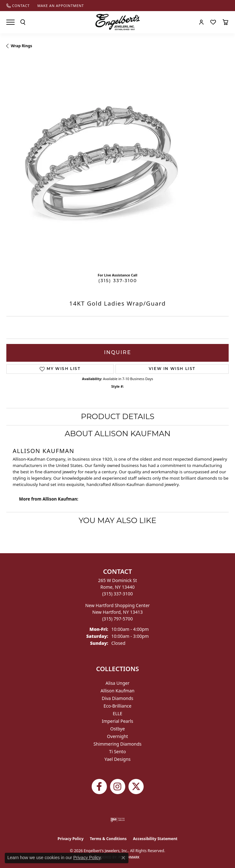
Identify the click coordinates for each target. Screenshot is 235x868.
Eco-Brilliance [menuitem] (118, 706)
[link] (18, 6)
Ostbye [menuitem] (117, 729)
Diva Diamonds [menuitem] (118, 698)
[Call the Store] (117, 594)
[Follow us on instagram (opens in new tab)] (118, 787)
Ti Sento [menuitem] (117, 751)
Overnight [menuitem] (117, 736)
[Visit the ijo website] (117, 819)
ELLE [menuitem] (117, 713)
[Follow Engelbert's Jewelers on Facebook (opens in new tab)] (99, 787)
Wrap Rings (21, 46)
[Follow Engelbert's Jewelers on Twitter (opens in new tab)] (136, 787)
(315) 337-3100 (118, 281)
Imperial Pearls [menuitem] (117, 721)
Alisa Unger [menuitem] (118, 683)
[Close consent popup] (123, 858)
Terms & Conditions (108, 839)
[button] (23, 22)
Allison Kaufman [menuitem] (117, 691)
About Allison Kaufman (118, 434)
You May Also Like (117, 520)
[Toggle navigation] (10, 22)
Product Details (118, 416)
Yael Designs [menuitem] (117, 759)
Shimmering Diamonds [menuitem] (118, 744)
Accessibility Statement (155, 839)
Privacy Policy (71, 839)
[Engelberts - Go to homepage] (118, 22)
